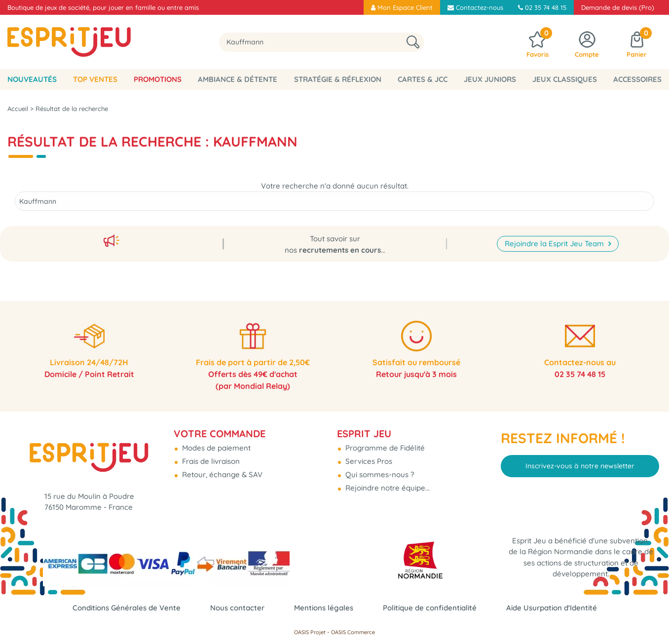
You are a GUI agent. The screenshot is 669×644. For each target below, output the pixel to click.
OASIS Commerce (353, 632)
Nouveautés (32, 79)
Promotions (158, 79)
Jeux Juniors (490, 79)
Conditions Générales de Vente (127, 608)
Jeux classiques (565, 79)
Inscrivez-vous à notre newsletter (580, 466)
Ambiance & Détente (238, 79)
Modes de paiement (215, 448)
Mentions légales (324, 608)
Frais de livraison (210, 461)
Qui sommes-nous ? (379, 474)
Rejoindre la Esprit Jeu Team (555, 244)
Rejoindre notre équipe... (387, 488)
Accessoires (637, 79)
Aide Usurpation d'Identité (552, 608)
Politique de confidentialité (430, 608)
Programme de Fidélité (384, 448)
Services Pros (368, 461)
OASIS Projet (310, 632)
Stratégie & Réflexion (338, 79)
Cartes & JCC (423, 79)
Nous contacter (237, 608)
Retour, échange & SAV (221, 474)
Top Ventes (95, 79)
